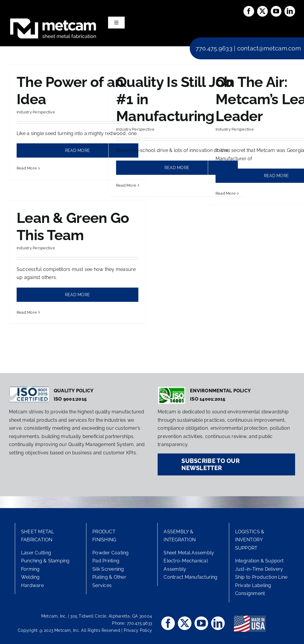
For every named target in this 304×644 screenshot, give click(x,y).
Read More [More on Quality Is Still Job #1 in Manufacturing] (126, 185)
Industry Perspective (36, 112)
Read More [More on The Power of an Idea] (27, 168)
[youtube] (276, 11)
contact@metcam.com (269, 48)
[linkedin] (290, 11)
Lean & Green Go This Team (73, 226)
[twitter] (262, 11)
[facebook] (249, 11)
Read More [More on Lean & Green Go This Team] (27, 312)
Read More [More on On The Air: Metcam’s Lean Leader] (226, 193)
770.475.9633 (214, 48)
